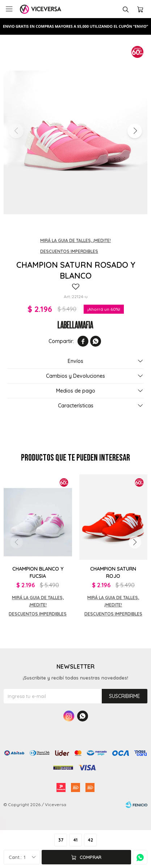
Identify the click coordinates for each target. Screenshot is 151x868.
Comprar (91, 857)
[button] (135, 131)
